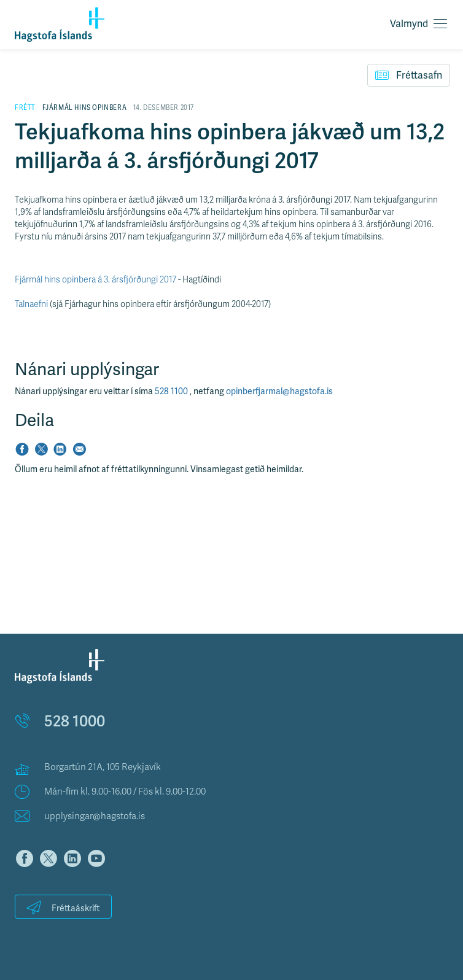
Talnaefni (31, 304)
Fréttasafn (409, 75)
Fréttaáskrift (63, 907)
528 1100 (172, 391)
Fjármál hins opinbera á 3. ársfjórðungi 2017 (95, 280)
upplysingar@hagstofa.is (95, 816)
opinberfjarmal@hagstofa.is (279, 391)
